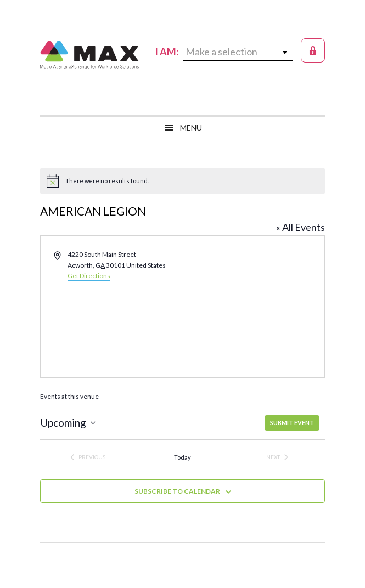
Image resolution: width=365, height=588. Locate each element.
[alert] (182, 181)
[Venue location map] (182, 323)
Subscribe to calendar (177, 491)
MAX (89, 55)
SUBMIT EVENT (292, 423)
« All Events (301, 227)
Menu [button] (191, 128)
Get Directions (89, 276)
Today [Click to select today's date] (182, 457)
